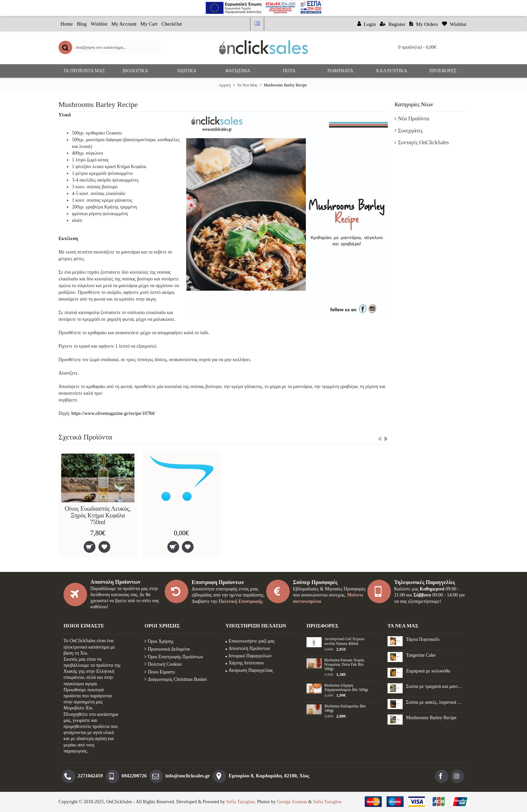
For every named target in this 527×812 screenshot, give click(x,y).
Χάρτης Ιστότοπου (245, 663)
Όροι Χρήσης (159, 641)
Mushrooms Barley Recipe (431, 718)
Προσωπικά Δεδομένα (167, 649)
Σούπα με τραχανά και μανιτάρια (435, 686)
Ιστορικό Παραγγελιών (249, 656)
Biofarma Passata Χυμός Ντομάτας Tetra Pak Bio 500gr (344, 665)
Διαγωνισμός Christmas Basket (176, 679)
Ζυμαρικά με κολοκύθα (428, 671)
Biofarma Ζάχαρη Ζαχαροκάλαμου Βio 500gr (346, 688)
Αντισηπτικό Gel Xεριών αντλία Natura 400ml (344, 641)
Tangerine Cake (421, 655)
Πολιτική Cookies (163, 664)
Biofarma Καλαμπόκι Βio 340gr (345, 708)
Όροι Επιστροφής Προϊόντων (174, 657)
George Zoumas (292, 802)
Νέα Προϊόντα (414, 119)
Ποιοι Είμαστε (160, 672)
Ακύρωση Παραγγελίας (249, 670)
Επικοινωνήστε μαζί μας (250, 641)
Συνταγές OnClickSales (423, 142)
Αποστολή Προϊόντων (248, 648)
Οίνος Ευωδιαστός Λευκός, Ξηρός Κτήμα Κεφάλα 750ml (98, 515)
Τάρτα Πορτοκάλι (423, 639)
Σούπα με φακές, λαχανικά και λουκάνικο (435, 702)
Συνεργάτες (410, 131)
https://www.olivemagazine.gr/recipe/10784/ (113, 413)
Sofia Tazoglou (240, 802)
